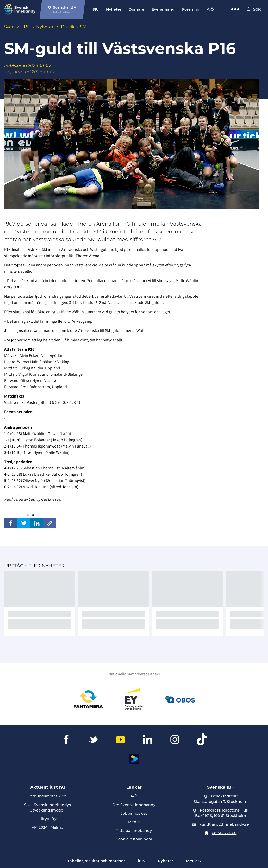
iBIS (141, 861)
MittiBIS (193, 861)
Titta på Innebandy (134, 831)
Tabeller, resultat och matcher (96, 861)
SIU (96, 9)
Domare (136, 9)
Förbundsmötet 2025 (47, 796)
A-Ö (210, 9)
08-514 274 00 (224, 833)
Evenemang (163, 9)
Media (134, 822)
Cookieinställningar (134, 839)
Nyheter (114, 9)
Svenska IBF (17, 27)
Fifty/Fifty (48, 819)
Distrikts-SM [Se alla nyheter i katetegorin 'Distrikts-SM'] (74, 27)
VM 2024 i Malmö (47, 827)
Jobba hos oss (134, 813)
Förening (191, 9)
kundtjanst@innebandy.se (224, 824)
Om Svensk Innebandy (134, 805)
